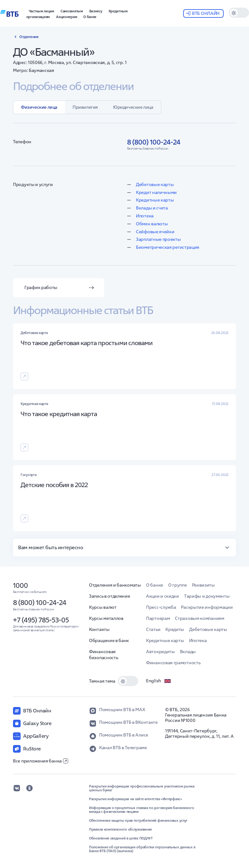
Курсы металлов (106, 618)
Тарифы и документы (207, 596)
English (159, 681)
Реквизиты (203, 585)
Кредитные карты (155, 200)
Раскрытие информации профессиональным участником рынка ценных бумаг (142, 788)
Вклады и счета (152, 208)
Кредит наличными (156, 192)
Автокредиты (160, 652)
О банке (155, 585)
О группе (178, 585)
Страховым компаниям (199, 618)
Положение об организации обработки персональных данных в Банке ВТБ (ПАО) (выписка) (142, 849)
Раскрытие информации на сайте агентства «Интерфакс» (136, 799)
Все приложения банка (41, 761)
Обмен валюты (152, 224)
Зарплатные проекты (158, 239)
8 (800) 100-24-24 (40, 602)
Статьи (153, 629)
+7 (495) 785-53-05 (41, 620)
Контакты (99, 629)
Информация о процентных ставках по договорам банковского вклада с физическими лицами (141, 810)
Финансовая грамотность (173, 663)
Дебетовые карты (155, 184)
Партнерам (158, 618)
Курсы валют (103, 607)
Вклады (188, 652)
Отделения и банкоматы (115, 585)
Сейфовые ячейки (155, 232)
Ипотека (145, 216)
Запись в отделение (110, 596)
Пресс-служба (161, 607)
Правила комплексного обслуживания (120, 829)
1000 (20, 585)
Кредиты (175, 629)
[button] (96, 10)
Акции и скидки (163, 596)
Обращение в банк (109, 640)
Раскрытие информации (207, 607)
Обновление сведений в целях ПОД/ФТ (121, 838)
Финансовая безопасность (103, 655)
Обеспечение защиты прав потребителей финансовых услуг (138, 820)
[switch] (239, 13)
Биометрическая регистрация (168, 247)
